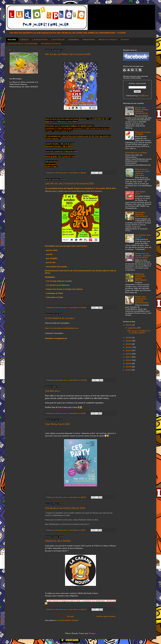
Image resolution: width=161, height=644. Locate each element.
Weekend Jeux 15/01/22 (58, 541)
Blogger (92, 633)
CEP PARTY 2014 (140, 193)
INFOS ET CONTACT (108, 40)
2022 (129, 341)
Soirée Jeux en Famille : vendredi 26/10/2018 (143, 255)
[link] (53, 128)
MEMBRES (74, 40)
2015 (129, 364)
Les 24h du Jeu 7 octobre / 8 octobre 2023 (69, 183)
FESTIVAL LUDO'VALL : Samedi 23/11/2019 (141, 277)
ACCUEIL (12, 40)
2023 (129, 338)
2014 (129, 367)
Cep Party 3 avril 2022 (57, 424)
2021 (129, 344)
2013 (129, 370)
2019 (129, 350)
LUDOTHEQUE (58, 40)
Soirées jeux (52, 391)
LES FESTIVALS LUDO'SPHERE (23, 44)
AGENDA (24, 40)
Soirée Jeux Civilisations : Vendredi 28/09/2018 (142, 300)
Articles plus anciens (106, 616)
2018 (129, 354)
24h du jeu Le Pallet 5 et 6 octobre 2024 (68, 54)
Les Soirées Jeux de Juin (143, 236)
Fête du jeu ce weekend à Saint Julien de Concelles (142, 172)
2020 (129, 347)
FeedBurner (143, 96)
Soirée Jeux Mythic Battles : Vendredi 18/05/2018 (142, 110)
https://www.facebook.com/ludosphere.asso (62, 328)
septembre (133, 328)
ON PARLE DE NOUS (51, 44)
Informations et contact (60, 318)
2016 (129, 360)
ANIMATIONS (89, 40)
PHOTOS (125, 40)
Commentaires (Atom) (68, 620)
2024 (129, 325)
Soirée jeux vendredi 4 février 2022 (65, 508)
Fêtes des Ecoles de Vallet (143, 133)
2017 (129, 357)
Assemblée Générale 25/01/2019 (141, 214)
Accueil (70, 616)
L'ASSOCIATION (40, 40)
